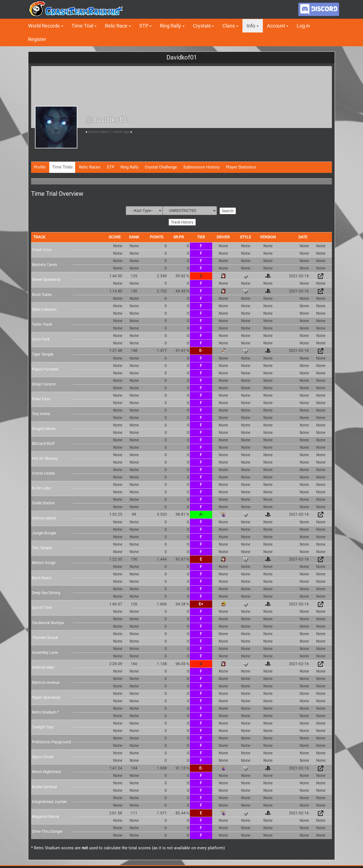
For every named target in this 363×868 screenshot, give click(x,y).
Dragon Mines (44, 426)
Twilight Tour (43, 725)
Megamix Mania (46, 814)
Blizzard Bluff (43, 441)
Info (251, 26)
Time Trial (82, 26)
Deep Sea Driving (46, 591)
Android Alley (43, 665)
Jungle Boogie (44, 531)
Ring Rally (170, 26)
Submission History (201, 167)
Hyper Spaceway (46, 695)
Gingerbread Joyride (49, 799)
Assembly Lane (45, 650)
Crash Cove (42, 247)
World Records (44, 26)
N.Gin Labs (41, 486)
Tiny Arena (41, 412)
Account (276, 26)
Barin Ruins (42, 576)
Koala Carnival (44, 784)
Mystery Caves (44, 262)
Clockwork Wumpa (48, 621)
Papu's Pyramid (45, 367)
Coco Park (41, 337)
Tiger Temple (43, 352)
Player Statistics (241, 167)
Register (37, 39)
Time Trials (62, 167)
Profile (40, 167)
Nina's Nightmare (47, 769)
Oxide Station (43, 501)
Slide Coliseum (44, 307)
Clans (229, 26)
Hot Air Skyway (45, 456)
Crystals (202, 26)
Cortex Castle (43, 471)
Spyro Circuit (43, 754)
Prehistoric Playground (51, 739)
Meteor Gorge (44, 560)
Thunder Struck (45, 635)
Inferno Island (44, 516)
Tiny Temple (42, 546)
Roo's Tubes (42, 292)
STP (144, 26)
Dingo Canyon (44, 382)
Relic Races (90, 167)
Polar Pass (41, 397)
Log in (303, 26)
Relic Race (116, 26)
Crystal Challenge (161, 167)
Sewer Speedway (46, 277)
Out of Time (42, 605)
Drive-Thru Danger (47, 829)
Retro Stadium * (45, 710)
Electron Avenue (46, 680)
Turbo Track (42, 322)
